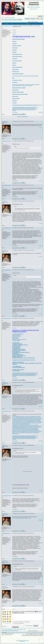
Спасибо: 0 (41, 112)
